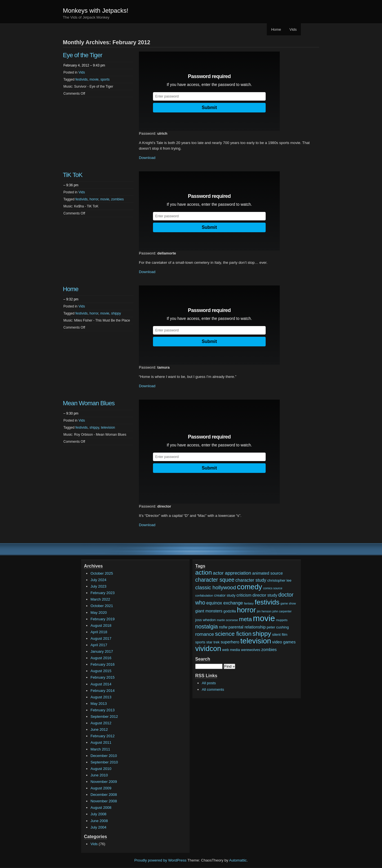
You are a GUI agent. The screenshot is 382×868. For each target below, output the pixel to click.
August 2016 (101, 658)
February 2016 (103, 664)
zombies (117, 199)
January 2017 (102, 651)
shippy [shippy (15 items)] (262, 634)
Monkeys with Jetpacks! (95, 11)
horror (94, 199)
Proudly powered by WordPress (160, 860)
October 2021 (102, 606)
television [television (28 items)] (256, 641)
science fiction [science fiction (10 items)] (233, 634)
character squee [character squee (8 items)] (215, 580)
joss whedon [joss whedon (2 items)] (206, 620)
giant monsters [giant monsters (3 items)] (209, 611)
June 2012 (99, 729)
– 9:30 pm (71, 413)
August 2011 (101, 742)
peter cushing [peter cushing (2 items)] (278, 627)
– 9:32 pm (71, 299)
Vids (293, 29)
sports (105, 79)
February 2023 (103, 593)
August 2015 (101, 671)
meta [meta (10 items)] (245, 619)
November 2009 (104, 782)
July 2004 (98, 827)
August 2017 (101, 638)
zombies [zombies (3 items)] (269, 650)
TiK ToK (73, 175)
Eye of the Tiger (83, 55)
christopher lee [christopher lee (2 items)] (279, 580)
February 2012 (103, 736)
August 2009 (101, 788)
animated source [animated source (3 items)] (267, 573)
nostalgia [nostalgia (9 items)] (206, 626)
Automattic (238, 860)
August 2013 (101, 697)
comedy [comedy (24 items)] (249, 587)
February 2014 (103, 691)
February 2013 (103, 710)
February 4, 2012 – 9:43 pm (84, 65)
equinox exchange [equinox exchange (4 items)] (225, 603)
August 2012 (101, 723)
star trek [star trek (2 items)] (213, 642)
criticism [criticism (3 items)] (244, 595)
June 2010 (99, 775)
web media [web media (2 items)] (231, 650)
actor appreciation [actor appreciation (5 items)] (232, 573)
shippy (116, 313)
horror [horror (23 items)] (246, 610)
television (108, 428)
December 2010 (104, 756)
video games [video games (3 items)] (284, 642)
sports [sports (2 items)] (200, 642)
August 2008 (101, 808)
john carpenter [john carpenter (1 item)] (282, 611)
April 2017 (99, 645)
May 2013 (99, 704)
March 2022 (100, 599)
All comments (213, 689)
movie (94, 79)
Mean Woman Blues (89, 403)
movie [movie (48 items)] (264, 618)
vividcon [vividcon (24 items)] (208, 648)
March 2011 (100, 749)
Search (203, 659)
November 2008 (104, 801)
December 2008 (104, 795)
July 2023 (98, 586)
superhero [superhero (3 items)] (230, 642)
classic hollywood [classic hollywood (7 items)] (216, 587)
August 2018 (101, 625)
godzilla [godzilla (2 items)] (230, 611)
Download (147, 158)
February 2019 (103, 619)
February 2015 (103, 677)
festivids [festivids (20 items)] (267, 602)
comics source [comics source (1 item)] (273, 588)
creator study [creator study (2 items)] (225, 595)
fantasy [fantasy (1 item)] (249, 603)
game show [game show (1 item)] (288, 603)
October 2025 (102, 573)
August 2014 (101, 684)
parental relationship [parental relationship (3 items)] (247, 627)
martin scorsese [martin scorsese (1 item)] (227, 620)
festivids (82, 79)
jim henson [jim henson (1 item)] (264, 611)
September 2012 (104, 717)
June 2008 (99, 821)
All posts (209, 683)
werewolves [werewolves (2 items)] (250, 650)
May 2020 (99, 613)
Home (276, 29)
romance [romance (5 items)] (205, 634)
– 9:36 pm (71, 185)
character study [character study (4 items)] (251, 580)
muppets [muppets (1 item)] (282, 620)
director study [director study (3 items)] (265, 595)
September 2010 (104, 762)
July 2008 (98, 814)
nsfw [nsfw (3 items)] (223, 627)
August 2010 (101, 769)
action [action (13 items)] (204, 573)
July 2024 (98, 580)
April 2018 (99, 632)
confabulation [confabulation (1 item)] (204, 595)
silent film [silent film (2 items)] (280, 635)
